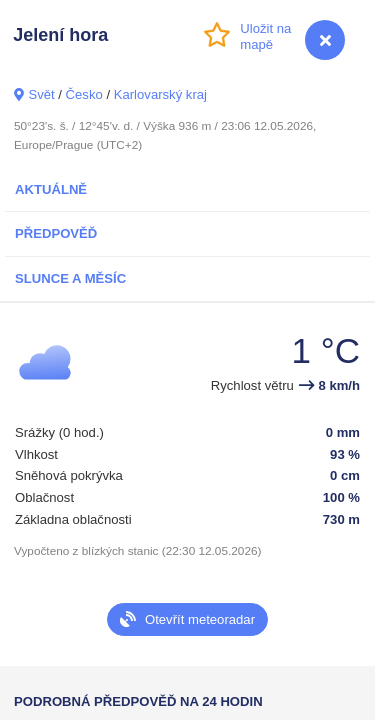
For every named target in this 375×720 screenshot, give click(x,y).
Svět (41, 94)
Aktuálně (51, 189)
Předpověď (56, 233)
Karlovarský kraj (160, 94)
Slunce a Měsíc (70, 278)
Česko (84, 94)
